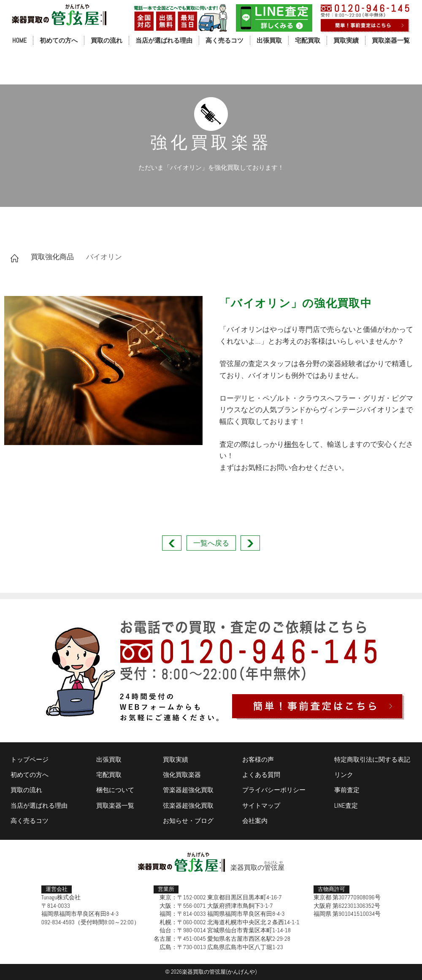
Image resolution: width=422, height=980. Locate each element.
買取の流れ (107, 40)
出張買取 (269, 40)
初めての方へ (59, 40)
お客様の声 (258, 759)
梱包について (115, 790)
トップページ (30, 759)
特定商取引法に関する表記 (372, 759)
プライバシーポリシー (274, 790)
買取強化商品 (52, 257)
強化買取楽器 (182, 775)
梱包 (291, 444)
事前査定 (347, 790)
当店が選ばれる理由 (164, 40)
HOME (19, 40)
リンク (344, 775)
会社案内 (255, 821)
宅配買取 (308, 40)
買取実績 (346, 40)
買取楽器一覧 (391, 40)
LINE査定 (346, 805)
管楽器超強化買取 (188, 790)
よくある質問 (261, 775)
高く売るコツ (225, 40)
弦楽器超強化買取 (188, 805)
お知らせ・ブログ (188, 821)
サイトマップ (261, 805)
